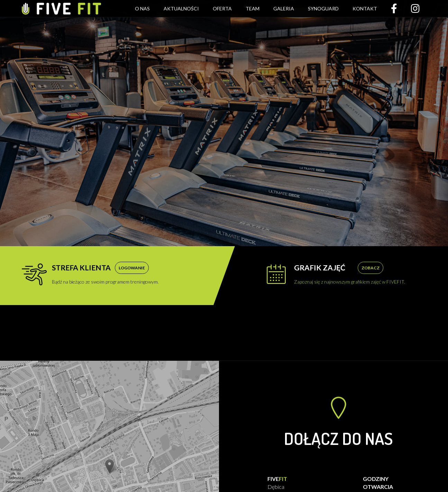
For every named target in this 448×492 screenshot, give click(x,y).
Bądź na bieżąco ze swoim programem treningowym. (105, 274)
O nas (142, 8)
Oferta (222, 8)
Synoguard (323, 8)
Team (253, 8)
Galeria (284, 8)
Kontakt (365, 8)
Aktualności (181, 8)
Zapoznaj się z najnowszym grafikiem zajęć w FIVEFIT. (350, 274)
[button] (109, 466)
